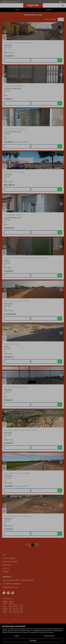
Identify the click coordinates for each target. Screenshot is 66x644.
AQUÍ (37, 631)
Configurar (33, 640)
